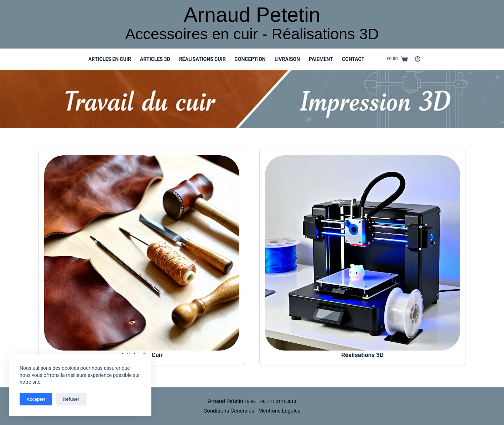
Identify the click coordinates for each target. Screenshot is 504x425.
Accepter (36, 399)
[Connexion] (418, 59)
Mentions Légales (279, 411)
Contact (353, 59)
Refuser (71, 399)
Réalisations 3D (362, 355)
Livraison (287, 59)
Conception (250, 59)
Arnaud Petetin (252, 14)
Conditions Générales (229, 411)
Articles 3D (155, 59)
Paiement (321, 59)
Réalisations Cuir (202, 59)
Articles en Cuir (110, 59)
